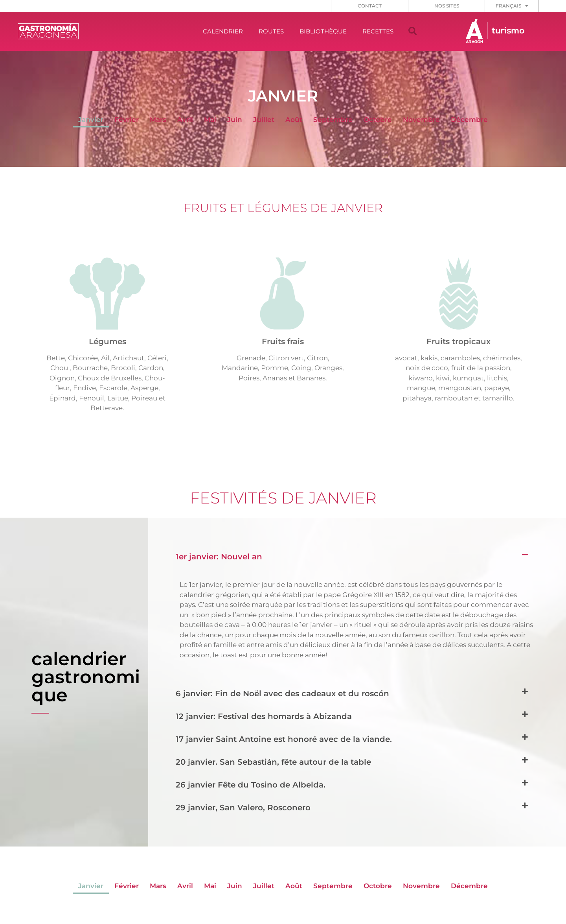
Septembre (333, 120)
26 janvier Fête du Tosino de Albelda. (251, 785)
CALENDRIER (223, 31)
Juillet (264, 120)
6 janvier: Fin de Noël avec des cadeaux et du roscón (282, 693)
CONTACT (370, 6)
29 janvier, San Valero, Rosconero (243, 808)
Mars (158, 120)
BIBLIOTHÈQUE (323, 31)
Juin (235, 120)
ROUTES (271, 31)
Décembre (469, 120)
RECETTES (378, 31)
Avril (185, 120)
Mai (210, 120)
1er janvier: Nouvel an (219, 557)
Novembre (421, 120)
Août (294, 120)
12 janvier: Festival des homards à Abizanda (264, 716)
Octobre (378, 120)
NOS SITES (447, 6)
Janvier (91, 120)
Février (127, 120)
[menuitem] (512, 6)
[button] (413, 31)
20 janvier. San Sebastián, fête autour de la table (273, 762)
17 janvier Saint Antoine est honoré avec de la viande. (284, 739)
